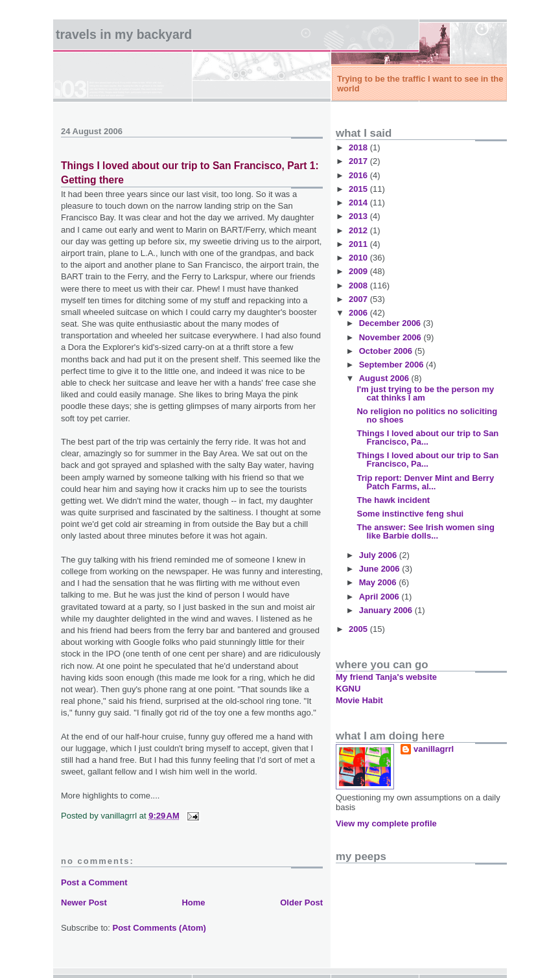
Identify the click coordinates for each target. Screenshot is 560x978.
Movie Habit (359, 700)
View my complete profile (386, 823)
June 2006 (381, 569)
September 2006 (392, 365)
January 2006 (387, 610)
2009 (359, 271)
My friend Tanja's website (386, 677)
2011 (359, 244)
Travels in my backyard (124, 34)
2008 (359, 285)
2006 (359, 313)
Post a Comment (94, 882)
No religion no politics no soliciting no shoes (427, 415)
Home (193, 902)
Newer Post (84, 902)
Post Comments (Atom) (159, 928)
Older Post (301, 902)
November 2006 (391, 337)
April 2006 (380, 597)
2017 (359, 161)
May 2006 (379, 582)
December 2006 (391, 323)
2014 (359, 203)
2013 (359, 216)
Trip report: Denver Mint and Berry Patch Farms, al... (425, 482)
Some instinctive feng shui (410, 514)
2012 (359, 230)
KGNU (348, 689)
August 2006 (385, 378)
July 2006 (379, 555)
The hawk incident (393, 500)
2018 (359, 147)
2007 (359, 299)
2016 (359, 175)
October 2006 (387, 351)
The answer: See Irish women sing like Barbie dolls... (425, 531)
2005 (359, 629)
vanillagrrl (434, 749)
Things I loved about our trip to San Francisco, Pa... (427, 437)
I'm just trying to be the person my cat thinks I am (425, 393)
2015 (359, 189)
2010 (359, 258)
